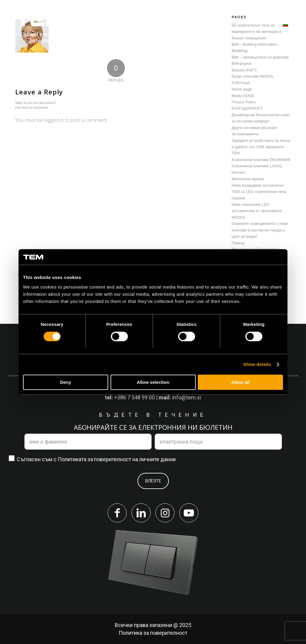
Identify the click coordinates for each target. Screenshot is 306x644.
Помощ (238, 243)
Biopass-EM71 (244, 70)
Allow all (240, 382)
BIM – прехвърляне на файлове (260, 57)
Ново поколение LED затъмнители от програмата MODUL (257, 211)
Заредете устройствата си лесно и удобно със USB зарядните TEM (261, 147)
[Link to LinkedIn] (141, 513)
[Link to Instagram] (165, 513)
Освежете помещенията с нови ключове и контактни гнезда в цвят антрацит (260, 230)
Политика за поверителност (153, 633)
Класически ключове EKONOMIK (261, 160)
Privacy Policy (244, 102)
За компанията (245, 134)
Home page (242, 89)
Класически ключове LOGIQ (257, 166)
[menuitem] (109, 20)
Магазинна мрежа (248, 179)
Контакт (239, 172)
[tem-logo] (40, 28)
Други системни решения (254, 128)
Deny (66, 382)
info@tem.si (187, 397)
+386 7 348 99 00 (134, 397)
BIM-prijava (241, 63)
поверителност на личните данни (135, 459)
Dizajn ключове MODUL (253, 76)
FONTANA (241, 83)
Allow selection (153, 382)
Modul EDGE (243, 96)
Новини (238, 198)
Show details (257, 364)
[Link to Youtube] (189, 513)
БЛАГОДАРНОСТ (247, 108)
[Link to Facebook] (117, 513)
